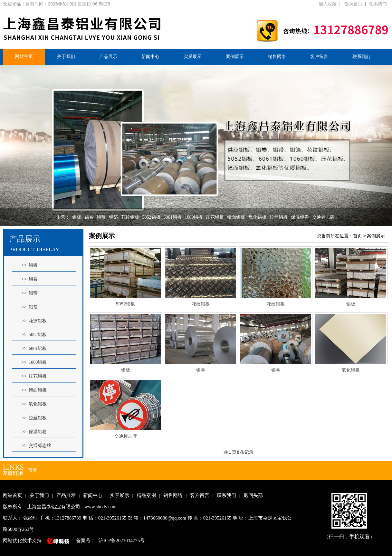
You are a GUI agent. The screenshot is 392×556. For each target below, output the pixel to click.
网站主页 (24, 57)
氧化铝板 (257, 217)
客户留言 (319, 57)
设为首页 (353, 4)
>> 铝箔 (30, 307)
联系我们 (378, 4)
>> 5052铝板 (34, 335)
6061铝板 (173, 217)
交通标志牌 (323, 217)
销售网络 (277, 57)
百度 (33, 470)
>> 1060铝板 (34, 362)
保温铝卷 (300, 217)
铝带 (101, 217)
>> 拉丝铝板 (34, 418)
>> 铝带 (30, 293)
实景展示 (193, 57)
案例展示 (235, 57)
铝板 (77, 217)
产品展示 (108, 57)
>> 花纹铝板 (34, 321)
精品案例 (146, 495)
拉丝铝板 (279, 217)
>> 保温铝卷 (34, 432)
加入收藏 (328, 4)
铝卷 (89, 217)
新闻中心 (150, 57)
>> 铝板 (30, 265)
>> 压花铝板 (34, 376)
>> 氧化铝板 (34, 404)
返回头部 (253, 495)
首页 (358, 236)
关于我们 (66, 57)
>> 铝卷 (30, 279)
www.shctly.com (100, 507)
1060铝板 (194, 217)
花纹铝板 (130, 217)
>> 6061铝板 (34, 348)
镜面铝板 (236, 217)
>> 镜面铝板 (34, 390)
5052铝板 (151, 217)
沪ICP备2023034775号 (122, 541)
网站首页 (13, 495)
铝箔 (113, 217)
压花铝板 (215, 217)
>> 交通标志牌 (37, 446)
